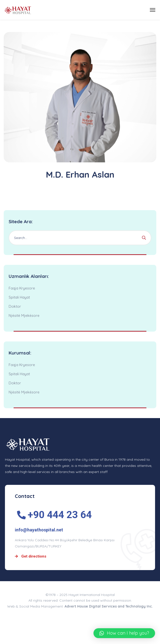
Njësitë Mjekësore (24, 315)
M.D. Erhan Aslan (80, 174)
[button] (124, 633)
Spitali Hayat (19, 297)
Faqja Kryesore (22, 288)
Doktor (15, 306)
